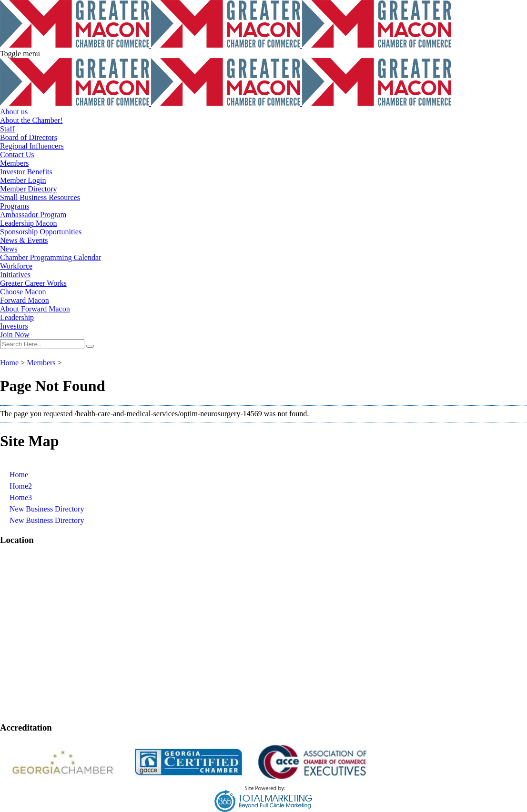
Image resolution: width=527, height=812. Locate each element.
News (9, 249)
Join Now (15, 335)
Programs (15, 206)
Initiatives (15, 275)
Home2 (21, 486)
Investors (14, 326)
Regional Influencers (32, 146)
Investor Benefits (26, 172)
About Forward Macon (35, 309)
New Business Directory (47, 509)
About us (14, 112)
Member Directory (29, 189)
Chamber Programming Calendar (51, 257)
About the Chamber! (31, 120)
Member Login (23, 180)
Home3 (21, 497)
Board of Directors (29, 137)
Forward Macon (25, 300)
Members (14, 163)
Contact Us (17, 155)
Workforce (16, 266)
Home (9, 363)
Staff (7, 129)
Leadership (17, 317)
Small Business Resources (40, 197)
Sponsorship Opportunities (41, 232)
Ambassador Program (33, 215)
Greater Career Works (33, 283)
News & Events (24, 240)
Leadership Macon (29, 223)
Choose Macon (23, 292)
